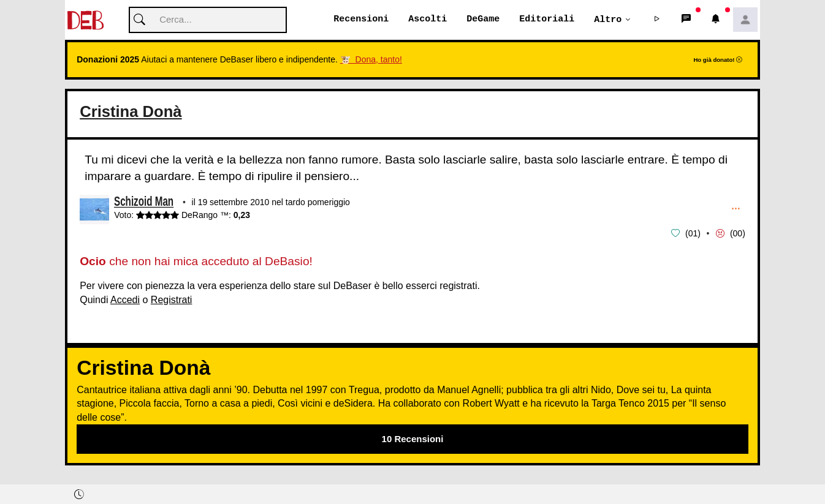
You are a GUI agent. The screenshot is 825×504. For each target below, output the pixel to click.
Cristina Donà (131, 112)
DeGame (483, 20)
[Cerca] (208, 21)
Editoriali (547, 20)
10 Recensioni (413, 439)
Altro (608, 20)
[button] (657, 20)
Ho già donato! (718, 60)
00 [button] (738, 233)
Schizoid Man (144, 203)
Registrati (172, 300)
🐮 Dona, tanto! (371, 60)
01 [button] (693, 233)
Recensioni (361, 20)
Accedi (125, 300)
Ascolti (428, 20)
